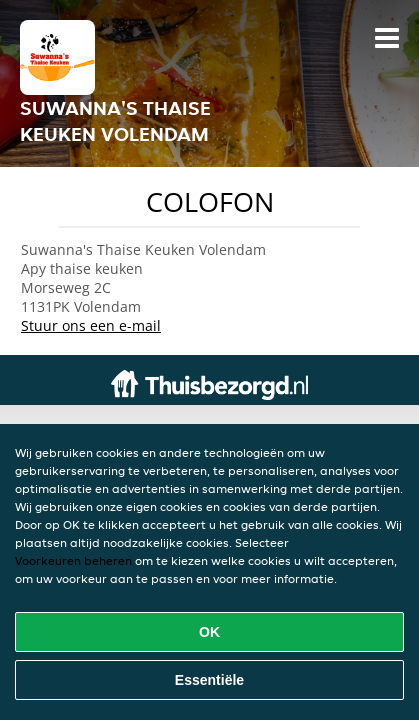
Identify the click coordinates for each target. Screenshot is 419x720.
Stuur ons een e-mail (91, 325)
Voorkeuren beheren (73, 560)
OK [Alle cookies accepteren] (209, 632)
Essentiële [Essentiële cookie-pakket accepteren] (209, 680)
